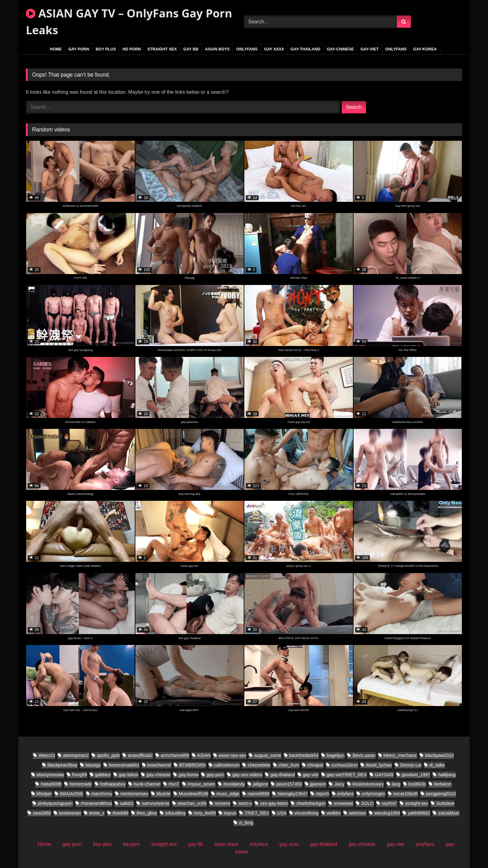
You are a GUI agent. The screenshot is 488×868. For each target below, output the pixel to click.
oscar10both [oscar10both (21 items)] (406, 794)
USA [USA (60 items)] (282, 813)
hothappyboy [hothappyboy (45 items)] (113, 784)
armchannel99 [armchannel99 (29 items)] (175, 755)
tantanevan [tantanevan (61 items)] (70, 813)
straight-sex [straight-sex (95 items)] (417, 803)
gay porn (79, 49)
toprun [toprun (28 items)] (230, 813)
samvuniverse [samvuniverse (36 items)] (156, 803)
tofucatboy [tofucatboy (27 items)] (176, 813)
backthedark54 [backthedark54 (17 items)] (304, 755)
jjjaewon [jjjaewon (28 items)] (318, 784)
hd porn (131, 49)
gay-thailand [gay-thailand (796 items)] (283, 775)
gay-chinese (340, 49)
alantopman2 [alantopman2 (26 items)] (76, 755)
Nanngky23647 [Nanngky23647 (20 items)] (293, 794)
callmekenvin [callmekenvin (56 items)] (227, 765)
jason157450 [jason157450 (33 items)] (289, 784)
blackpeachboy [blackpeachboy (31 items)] (63, 765)
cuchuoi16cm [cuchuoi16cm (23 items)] (345, 765)
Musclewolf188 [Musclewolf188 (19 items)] (193, 794)
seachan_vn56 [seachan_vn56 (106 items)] (192, 803)
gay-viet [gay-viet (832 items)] (311, 775)
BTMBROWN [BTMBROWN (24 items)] (193, 765)
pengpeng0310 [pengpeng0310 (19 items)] (441, 794)
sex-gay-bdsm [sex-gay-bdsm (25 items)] (274, 803)
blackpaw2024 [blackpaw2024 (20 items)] (439, 755)
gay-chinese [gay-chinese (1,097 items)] (159, 775)
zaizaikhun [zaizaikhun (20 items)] (449, 813)
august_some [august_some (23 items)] (268, 755)
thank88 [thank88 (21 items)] (121, 813)
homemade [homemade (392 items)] (81, 784)
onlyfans (247, 49)
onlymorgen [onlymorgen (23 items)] (374, 794)
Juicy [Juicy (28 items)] (339, 784)
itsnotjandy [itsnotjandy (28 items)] (234, 784)
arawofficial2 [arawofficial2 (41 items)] (140, 755)
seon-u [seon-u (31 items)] (245, 803)
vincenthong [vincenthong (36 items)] (307, 813)
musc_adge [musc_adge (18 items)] (228, 794)
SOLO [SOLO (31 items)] (368, 803)
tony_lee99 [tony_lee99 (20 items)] (205, 813)
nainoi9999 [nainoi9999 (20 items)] (258, 794)
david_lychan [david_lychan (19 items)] (379, 765)
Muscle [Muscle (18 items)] (164, 794)
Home (56, 49)
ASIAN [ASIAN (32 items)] (204, 755)
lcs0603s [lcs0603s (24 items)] (417, 784)
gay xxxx (274, 49)
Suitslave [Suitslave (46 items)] (445, 803)
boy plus (106, 49)
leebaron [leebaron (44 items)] (443, 784)
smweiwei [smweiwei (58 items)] (343, 803)
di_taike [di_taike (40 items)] (437, 765)
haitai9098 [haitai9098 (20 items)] (51, 784)
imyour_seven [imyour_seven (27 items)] (202, 784)
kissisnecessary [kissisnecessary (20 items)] (368, 784)
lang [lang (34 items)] (396, 784)
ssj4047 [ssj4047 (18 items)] (389, 803)
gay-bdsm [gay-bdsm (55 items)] (129, 775)
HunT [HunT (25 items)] (174, 784)
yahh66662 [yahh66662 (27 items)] (419, 813)
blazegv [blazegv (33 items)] (93, 765)
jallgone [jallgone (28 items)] (261, 784)
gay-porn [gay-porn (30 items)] (216, 775)
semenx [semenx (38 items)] (223, 803)
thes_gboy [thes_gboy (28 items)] (147, 813)
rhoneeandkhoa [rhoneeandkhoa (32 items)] (96, 803)
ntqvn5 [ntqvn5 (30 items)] (322, 794)
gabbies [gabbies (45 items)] (103, 775)
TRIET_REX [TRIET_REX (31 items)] (257, 813)
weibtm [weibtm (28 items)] (334, 813)
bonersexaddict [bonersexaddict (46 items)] (124, 765)
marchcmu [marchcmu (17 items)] (102, 794)
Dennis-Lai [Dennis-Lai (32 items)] (411, 765)
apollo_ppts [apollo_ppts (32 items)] (109, 755)
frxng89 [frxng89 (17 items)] (80, 775)
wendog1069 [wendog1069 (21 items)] (387, 813)
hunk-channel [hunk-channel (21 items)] (147, 784)
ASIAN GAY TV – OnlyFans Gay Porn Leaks (129, 22)
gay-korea (425, 49)
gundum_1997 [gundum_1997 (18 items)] (416, 775)
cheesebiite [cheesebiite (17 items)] (259, 765)
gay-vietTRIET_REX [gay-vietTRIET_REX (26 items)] (347, 775)
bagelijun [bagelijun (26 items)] (336, 755)
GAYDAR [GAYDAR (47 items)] (384, 775)
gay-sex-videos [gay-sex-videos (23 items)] (248, 775)
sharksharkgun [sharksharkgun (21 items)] (311, 803)
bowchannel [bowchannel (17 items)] (159, 765)
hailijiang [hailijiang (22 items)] (447, 775)
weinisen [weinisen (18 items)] (358, 813)
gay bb (191, 49)
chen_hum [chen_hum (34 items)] (289, 765)
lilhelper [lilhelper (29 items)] (44, 794)
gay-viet (370, 49)
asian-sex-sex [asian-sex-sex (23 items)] (233, 755)
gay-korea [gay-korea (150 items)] (189, 775)
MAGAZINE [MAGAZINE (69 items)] (72, 794)
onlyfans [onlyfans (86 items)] (345, 794)
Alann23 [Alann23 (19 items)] (47, 755)
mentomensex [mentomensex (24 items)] (134, 794)
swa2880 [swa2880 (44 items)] (42, 813)
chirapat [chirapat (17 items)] (315, 765)
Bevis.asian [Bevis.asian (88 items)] (364, 755)
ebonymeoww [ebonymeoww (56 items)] (50, 775)
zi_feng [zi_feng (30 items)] (246, 823)
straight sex (162, 49)
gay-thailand (306, 49)
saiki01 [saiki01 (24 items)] (127, 803)
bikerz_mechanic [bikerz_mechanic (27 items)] (400, 755)
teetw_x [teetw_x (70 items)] (97, 813)
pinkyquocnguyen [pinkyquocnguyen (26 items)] (55, 803)
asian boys (217, 49)
